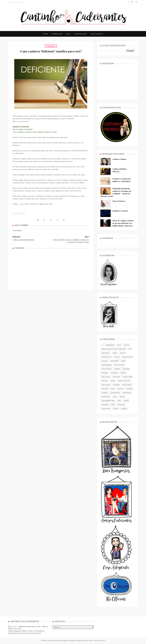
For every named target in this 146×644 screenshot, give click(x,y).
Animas (126, 345)
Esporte (123, 373)
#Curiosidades (19, 213)
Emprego (105, 373)
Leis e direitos (127, 385)
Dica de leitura (107, 369)
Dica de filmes (119, 365)
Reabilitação (127, 393)
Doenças (117, 369)
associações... (106, 353)
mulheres (120, 389)
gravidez (104, 381)
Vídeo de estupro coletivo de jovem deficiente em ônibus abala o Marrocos (123, 223)
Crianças (104, 361)
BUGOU (123, 353)
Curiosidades (81, 34)
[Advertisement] (51, 269)
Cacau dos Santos (99, 640)
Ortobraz (129, 389)
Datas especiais (107, 365)
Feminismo (117, 377)
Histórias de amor (124, 381)
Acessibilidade (110, 345)
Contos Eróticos (127, 357)
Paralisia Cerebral (120, 211)
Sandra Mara (106, 397)
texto (113, 405)
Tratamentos (106, 409)
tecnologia (105, 405)
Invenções (116, 385)
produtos (105, 393)
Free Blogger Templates (67, 640)
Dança (123, 361)
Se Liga (122, 397)
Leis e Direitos (97, 34)
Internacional (106, 385)
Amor (119, 345)
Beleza (115, 353)
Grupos (113, 381)
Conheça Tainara (119, 159)
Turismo (116, 409)
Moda (113, 389)
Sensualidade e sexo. (108, 401)
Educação (126, 369)
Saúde (115, 397)
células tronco (106, 357)
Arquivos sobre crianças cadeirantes (114, 349)
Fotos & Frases (119, 201)
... (102, 345)
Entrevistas (57, 34)
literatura (105, 389)
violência (124, 409)
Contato (23, 2)
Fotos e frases (128, 377)
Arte (130, 349)
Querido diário (115, 393)
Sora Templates (53, 640)
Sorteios (126, 401)
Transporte (121, 405)
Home (10, 2)
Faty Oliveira (106, 377)
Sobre (16, 2)
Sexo (68, 34)
